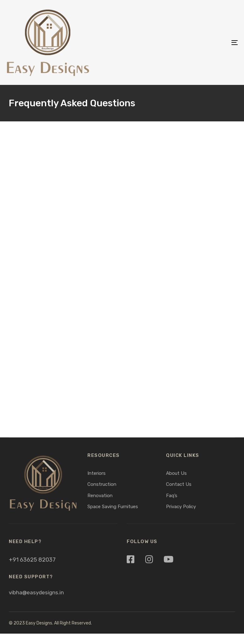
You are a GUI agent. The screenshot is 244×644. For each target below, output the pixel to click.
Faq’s (172, 496)
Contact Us (179, 484)
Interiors (97, 473)
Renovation (100, 496)
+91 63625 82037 (32, 560)
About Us (176, 473)
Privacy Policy (181, 507)
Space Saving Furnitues (113, 507)
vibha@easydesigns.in (36, 592)
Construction (102, 484)
